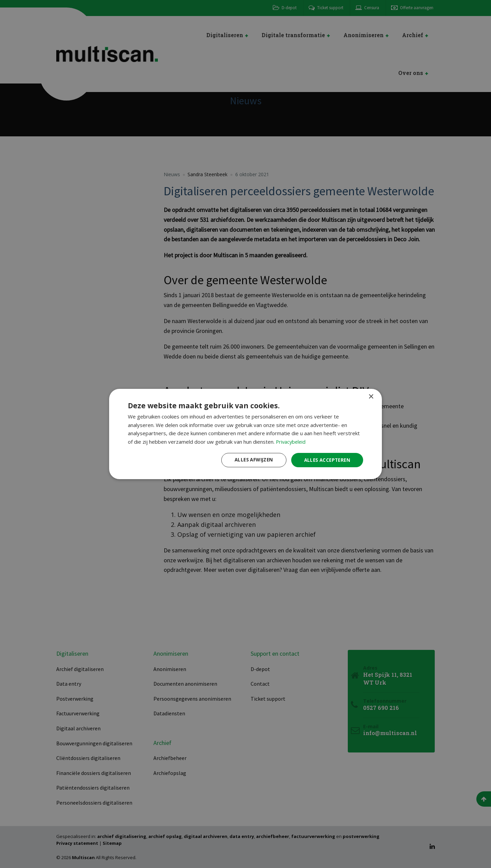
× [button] (371, 396)
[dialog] (245, 434)
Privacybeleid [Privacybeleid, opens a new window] (292, 441)
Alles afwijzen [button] (250, 460)
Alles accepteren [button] (326, 460)
